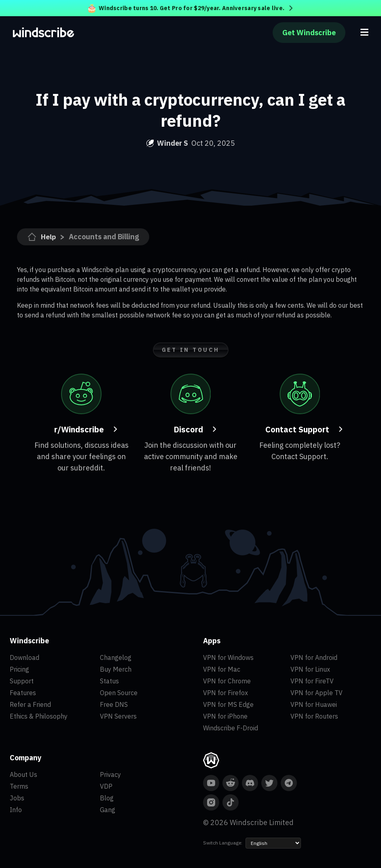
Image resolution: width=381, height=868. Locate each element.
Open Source (119, 693)
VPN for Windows (228, 657)
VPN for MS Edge (228, 704)
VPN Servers (118, 716)
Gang (108, 810)
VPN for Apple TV (316, 693)
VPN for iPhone (225, 716)
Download (24, 657)
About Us (23, 774)
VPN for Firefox (225, 693)
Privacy (110, 774)
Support (22, 681)
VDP (106, 786)
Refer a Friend (30, 704)
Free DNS (114, 704)
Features (23, 693)
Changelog (116, 657)
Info (16, 810)
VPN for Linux (310, 669)
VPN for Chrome (227, 681)
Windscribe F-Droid (231, 728)
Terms (19, 786)
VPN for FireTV (312, 681)
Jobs (17, 798)
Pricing (19, 669)
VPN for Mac (222, 669)
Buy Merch (116, 669)
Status (109, 681)
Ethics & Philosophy (39, 716)
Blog (107, 798)
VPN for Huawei (314, 704)
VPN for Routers (314, 716)
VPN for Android (314, 657)
